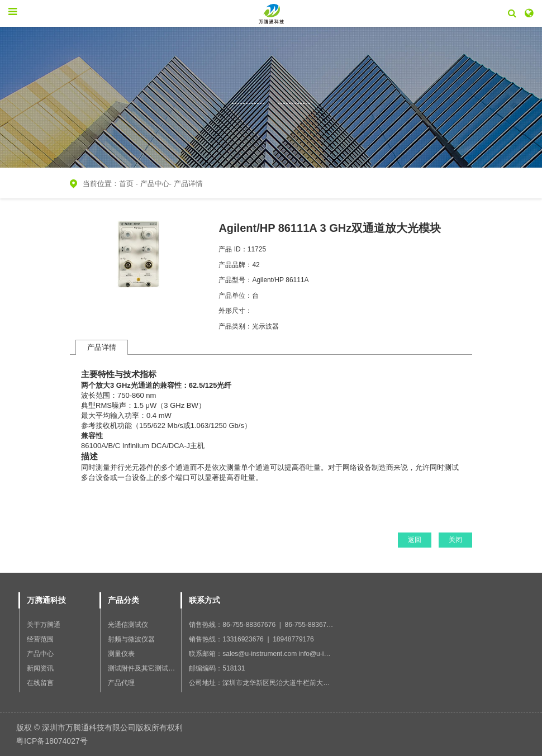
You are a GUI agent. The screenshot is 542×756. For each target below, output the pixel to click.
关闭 (455, 540)
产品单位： (235, 296)
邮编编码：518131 (217, 668)
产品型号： (235, 280)
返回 (415, 540)
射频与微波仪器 (131, 639)
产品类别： (235, 326)
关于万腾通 (44, 625)
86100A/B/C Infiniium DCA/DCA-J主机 (143, 446)
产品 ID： (233, 249)
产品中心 (155, 184)
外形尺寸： (235, 311)
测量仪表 (121, 654)
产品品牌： (235, 265)
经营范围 (40, 639)
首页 (126, 184)
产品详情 (188, 184)
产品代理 (121, 683)
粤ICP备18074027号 (52, 741)
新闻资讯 (40, 668)
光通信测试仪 (128, 625)
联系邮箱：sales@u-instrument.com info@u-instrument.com (278, 654)
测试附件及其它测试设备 (145, 668)
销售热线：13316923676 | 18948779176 (251, 639)
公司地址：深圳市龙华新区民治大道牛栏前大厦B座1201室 (276, 683)
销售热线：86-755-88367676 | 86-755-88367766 (263, 625)
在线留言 (40, 683)
